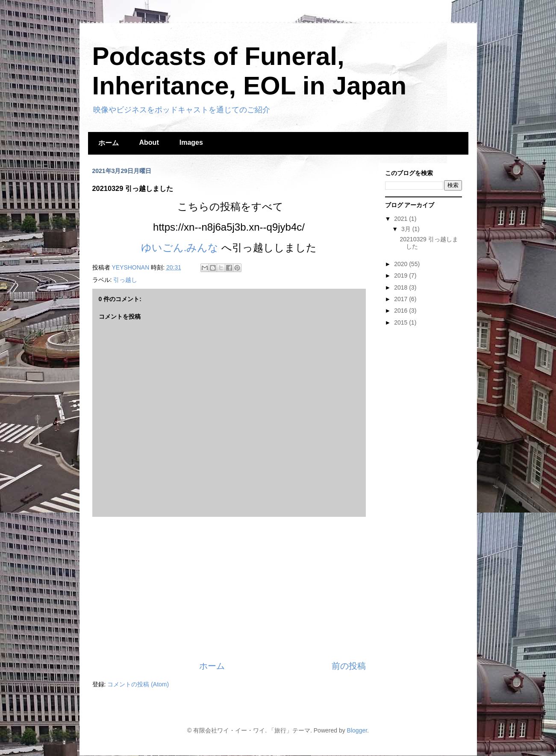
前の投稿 (349, 666)
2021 (402, 219)
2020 (402, 264)
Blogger (357, 730)
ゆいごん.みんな (180, 248)
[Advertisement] (229, 589)
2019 (402, 275)
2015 (402, 322)
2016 (402, 311)
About (149, 142)
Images (191, 142)
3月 (407, 229)
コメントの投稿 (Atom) (138, 684)
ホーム (109, 143)
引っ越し (125, 280)
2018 (402, 287)
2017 (402, 299)
